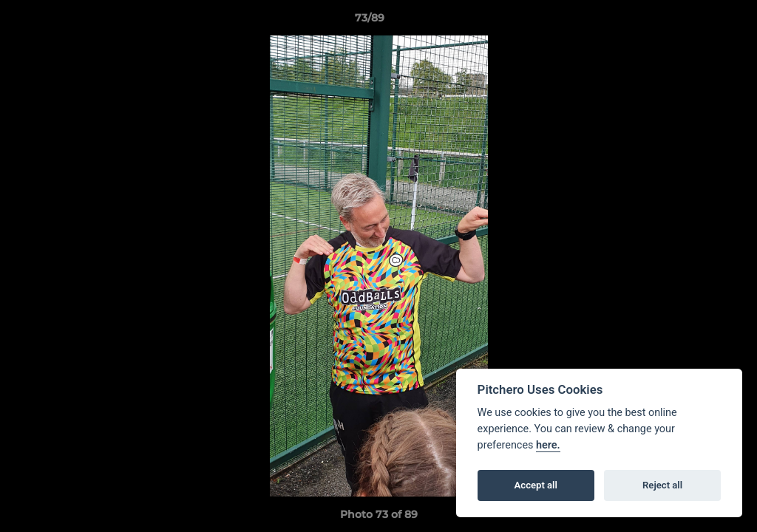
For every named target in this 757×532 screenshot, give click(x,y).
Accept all (536, 485)
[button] (695, 21)
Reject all (662, 485)
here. (548, 445)
